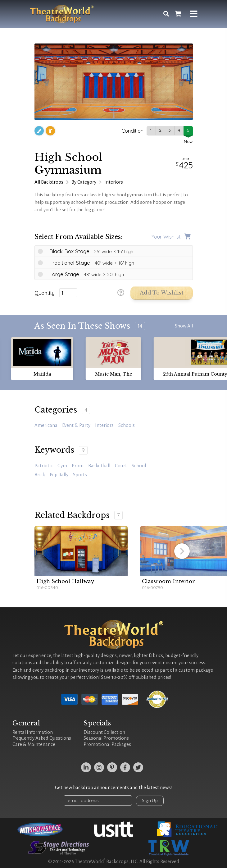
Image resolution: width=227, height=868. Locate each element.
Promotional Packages (107, 744)
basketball (99, 466)
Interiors (114, 182)
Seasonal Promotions (106, 738)
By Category (84, 182)
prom (78, 466)
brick (40, 475)
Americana (46, 425)
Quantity (45, 293)
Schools (127, 425)
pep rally (59, 475)
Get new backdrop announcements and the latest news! (113, 788)
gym (62, 466)
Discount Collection (104, 732)
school (139, 466)
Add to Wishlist (162, 293)
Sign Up (150, 801)
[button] (182, 551)
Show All (184, 326)
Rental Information (33, 732)
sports (80, 475)
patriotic (44, 466)
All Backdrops (49, 182)
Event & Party (76, 425)
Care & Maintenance (34, 744)
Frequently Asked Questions (42, 738)
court (121, 466)
